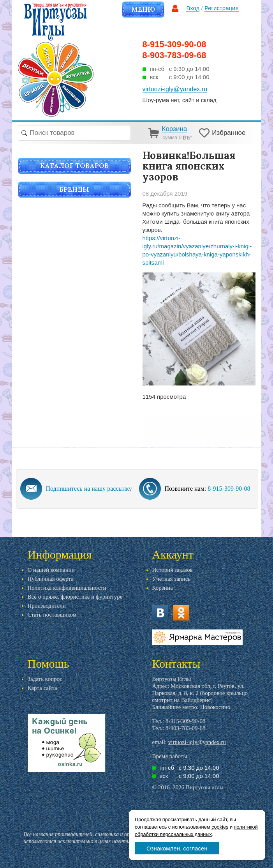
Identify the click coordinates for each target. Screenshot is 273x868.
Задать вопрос (45, 679)
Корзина (163, 588)
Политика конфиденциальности (67, 588)
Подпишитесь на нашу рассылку (89, 489)
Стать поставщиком (52, 615)
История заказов (173, 570)
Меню (143, 9)
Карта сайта (42, 688)
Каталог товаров (74, 166)
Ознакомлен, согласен (177, 848)
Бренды (74, 189)
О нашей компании (51, 570)
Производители (47, 606)
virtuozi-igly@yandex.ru (197, 742)
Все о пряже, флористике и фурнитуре (75, 597)
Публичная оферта (51, 579)
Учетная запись (172, 579)
